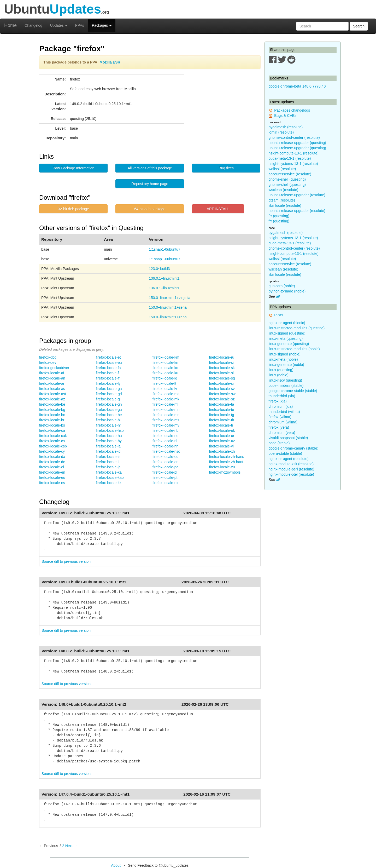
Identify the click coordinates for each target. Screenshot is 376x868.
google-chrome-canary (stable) (294, 448)
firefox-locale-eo (52, 478)
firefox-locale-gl (108, 399)
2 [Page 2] (63, 846)
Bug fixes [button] (226, 168)
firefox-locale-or (165, 462)
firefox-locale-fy (108, 383)
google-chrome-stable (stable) (293, 391)
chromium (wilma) (283, 422)
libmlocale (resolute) (285, 205)
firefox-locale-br (52, 420)
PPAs (80, 25)
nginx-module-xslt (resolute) (291, 464)
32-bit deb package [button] (74, 209)
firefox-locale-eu (109, 363)
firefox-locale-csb (53, 446)
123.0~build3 (159, 269)
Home (10, 25)
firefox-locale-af (52, 373)
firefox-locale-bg (52, 410)
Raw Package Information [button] (73, 168)
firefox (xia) (278, 401)
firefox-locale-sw (222, 394)
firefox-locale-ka (109, 472)
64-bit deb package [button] (150, 209)
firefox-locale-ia (108, 446)
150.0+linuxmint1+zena (168, 307)
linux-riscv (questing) (285, 380)
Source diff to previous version (66, 561)
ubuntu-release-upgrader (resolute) (297, 195)
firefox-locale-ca (52, 430)
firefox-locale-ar (52, 383)
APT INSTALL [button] (218, 209)
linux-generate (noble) (286, 365)
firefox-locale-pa (166, 467)
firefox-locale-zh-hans (227, 457)
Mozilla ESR (110, 62)
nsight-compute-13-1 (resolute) (294, 153)
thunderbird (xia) (282, 396)
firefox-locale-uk (222, 430)
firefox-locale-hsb (110, 430)
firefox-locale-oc (165, 457)
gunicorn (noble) (282, 286)
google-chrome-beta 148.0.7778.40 (297, 86)
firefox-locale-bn (52, 415)
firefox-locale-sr (222, 383)
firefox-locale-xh (222, 451)
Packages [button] (102, 25)
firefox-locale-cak (53, 436)
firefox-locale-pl (165, 472)
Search (359, 26)
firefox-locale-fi (108, 373)
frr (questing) (279, 216)
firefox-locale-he (109, 415)
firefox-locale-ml (165, 404)
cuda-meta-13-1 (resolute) (290, 158)
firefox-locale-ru (222, 357)
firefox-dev (48, 363)
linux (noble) (279, 375)
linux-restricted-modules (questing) (297, 328)
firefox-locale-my (166, 425)
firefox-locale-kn (165, 363)
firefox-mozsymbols (225, 472)
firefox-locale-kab (110, 478)
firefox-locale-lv (165, 389)
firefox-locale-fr (108, 378)
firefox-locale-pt (165, 478)
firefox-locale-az (52, 399)
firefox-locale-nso (166, 451)
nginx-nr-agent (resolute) (289, 459)
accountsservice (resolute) (290, 174)
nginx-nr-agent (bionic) (287, 323)
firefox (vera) (279, 427)
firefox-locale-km (166, 357)
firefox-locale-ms (166, 420)
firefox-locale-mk (166, 399)
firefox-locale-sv (222, 389)
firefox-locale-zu (222, 467)
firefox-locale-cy (52, 451)
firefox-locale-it (108, 462)
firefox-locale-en (52, 472)
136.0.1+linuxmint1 (164, 278)
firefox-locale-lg (165, 378)
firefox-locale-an (52, 378)
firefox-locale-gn (109, 404)
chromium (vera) (282, 433)
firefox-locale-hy (109, 441)
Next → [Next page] (71, 846)
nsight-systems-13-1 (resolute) (293, 164)
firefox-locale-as (52, 389)
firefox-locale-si (221, 363)
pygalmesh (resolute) (286, 127)
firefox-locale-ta (222, 404)
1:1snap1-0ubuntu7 (165, 249)
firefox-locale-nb (166, 430)
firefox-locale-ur (222, 436)
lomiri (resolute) (281, 132)
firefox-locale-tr (221, 425)
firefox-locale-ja (108, 467)
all (278, 296)
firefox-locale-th (222, 420)
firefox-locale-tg (222, 415)
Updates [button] (59, 25)
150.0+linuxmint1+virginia (170, 298)
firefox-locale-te (222, 410)
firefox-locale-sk (222, 368)
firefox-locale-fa (108, 368)
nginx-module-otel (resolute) (291, 474)
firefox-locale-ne (166, 436)
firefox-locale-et (108, 357)
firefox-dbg (48, 357)
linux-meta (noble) (283, 359)
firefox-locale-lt (164, 383)
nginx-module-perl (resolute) (292, 469)
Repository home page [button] (150, 184)
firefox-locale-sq (222, 378)
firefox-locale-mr (166, 415)
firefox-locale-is (108, 457)
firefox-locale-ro (165, 483)
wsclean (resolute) (284, 190)
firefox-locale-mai (166, 394)
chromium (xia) (281, 406)
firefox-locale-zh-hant (226, 462)
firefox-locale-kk (109, 483)
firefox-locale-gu (109, 410)
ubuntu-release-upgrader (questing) (297, 143)
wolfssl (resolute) (282, 169)
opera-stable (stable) (285, 453)
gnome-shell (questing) (287, 179)
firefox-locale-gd (109, 394)
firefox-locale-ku (165, 373)
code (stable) (279, 443)
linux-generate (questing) (289, 344)
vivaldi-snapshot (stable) (288, 438)
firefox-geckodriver (54, 368)
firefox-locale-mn (166, 410)
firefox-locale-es (52, 483)
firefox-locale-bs (52, 425)
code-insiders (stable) (286, 386)
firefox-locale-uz (222, 441)
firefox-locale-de (52, 462)
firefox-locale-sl (221, 373)
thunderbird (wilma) (284, 412)
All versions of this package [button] (150, 168)
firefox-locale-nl (165, 441)
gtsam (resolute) (282, 200)
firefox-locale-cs (52, 441)
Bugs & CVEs (285, 116)
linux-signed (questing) (287, 333)
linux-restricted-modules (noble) (294, 349)
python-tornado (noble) (287, 291)
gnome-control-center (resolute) (294, 137)
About (116, 865)
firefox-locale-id (108, 451)
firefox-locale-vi (221, 446)
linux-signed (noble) (285, 354)
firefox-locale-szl (222, 399)
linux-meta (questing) (286, 338)
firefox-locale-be (52, 404)
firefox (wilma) (280, 417)
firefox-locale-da (52, 457)
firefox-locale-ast (53, 394)
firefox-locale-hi (108, 420)
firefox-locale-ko (165, 368)
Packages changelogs (292, 110)
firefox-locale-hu (109, 436)
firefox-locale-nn (166, 446)
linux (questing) (281, 370)
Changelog (33, 25)
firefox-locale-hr (108, 425)
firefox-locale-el (52, 467)
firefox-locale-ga (109, 389)
